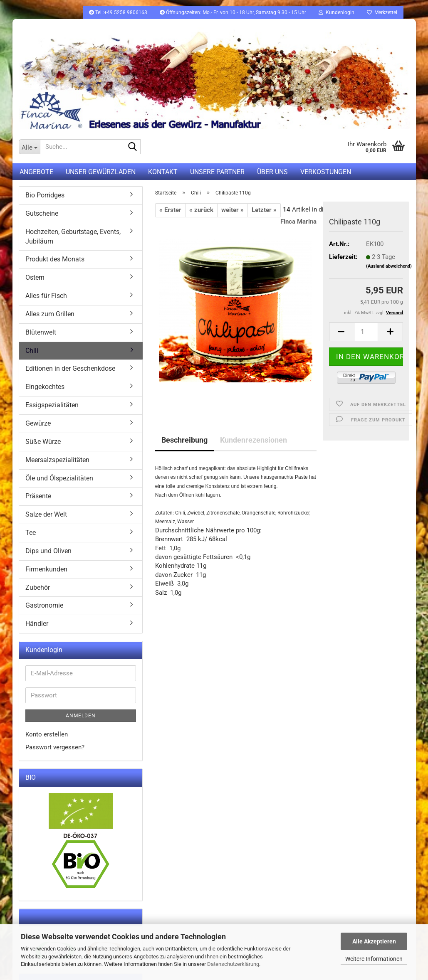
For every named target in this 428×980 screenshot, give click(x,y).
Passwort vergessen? (55, 747)
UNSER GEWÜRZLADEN (101, 172)
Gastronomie (44, 605)
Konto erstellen (47, 734)
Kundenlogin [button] (336, 12)
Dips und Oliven (48, 551)
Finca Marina (298, 222)
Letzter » (264, 210)
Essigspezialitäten (52, 405)
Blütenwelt (41, 332)
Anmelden (81, 716)
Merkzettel (382, 12)
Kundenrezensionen (254, 440)
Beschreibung (184, 440)
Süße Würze (43, 442)
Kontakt (163, 172)
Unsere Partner (217, 172)
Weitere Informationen (374, 959)
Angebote (36, 172)
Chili (32, 351)
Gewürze (38, 423)
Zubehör (38, 587)
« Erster (170, 210)
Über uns (272, 172)
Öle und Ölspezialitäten (59, 478)
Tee (31, 533)
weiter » (233, 210)
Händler (37, 624)
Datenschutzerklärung (233, 964)
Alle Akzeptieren (374, 941)
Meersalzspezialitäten (57, 460)
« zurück (201, 210)
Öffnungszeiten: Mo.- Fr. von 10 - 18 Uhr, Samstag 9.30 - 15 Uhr (233, 12)
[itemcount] (366, 332)
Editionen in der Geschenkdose (70, 368)
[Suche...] (30, 147)
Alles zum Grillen (50, 314)
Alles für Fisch (46, 296)
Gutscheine (42, 213)
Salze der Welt (46, 514)
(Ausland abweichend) (389, 266)
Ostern (35, 277)
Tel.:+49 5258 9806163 (118, 12)
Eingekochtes (45, 387)
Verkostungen (326, 172)
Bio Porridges (45, 195)
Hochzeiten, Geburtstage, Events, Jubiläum (73, 236)
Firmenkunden (46, 569)
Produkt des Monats (55, 259)
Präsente (38, 496)
